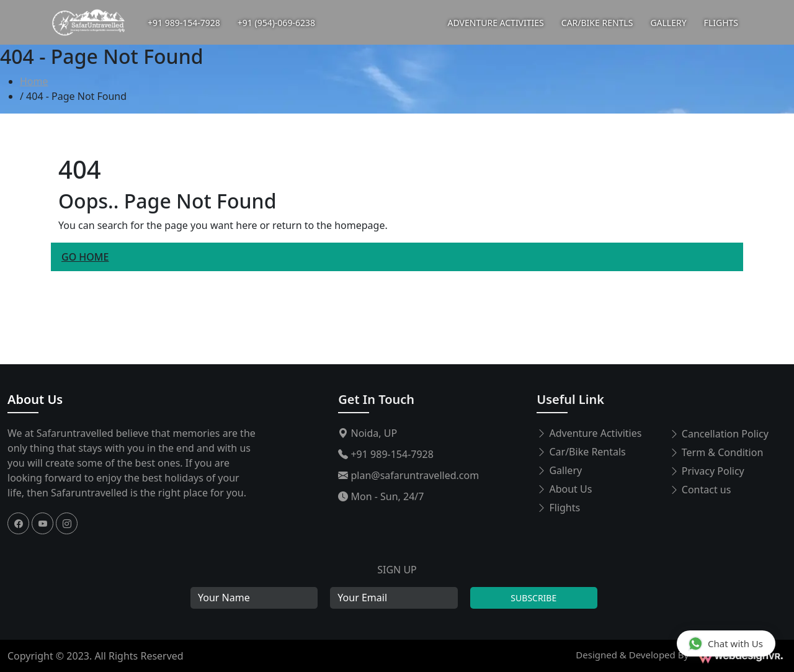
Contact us (700, 490)
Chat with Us (725, 643)
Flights (558, 508)
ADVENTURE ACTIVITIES (496, 23)
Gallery (559, 470)
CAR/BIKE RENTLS (597, 23)
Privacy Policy (707, 471)
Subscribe (533, 598)
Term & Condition (716, 452)
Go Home (85, 257)
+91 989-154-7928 (184, 23)
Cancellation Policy (719, 434)
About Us (35, 399)
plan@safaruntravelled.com (408, 475)
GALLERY (668, 23)
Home (34, 81)
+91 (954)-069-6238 (276, 23)
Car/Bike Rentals (581, 452)
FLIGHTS (721, 23)
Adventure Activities (589, 433)
